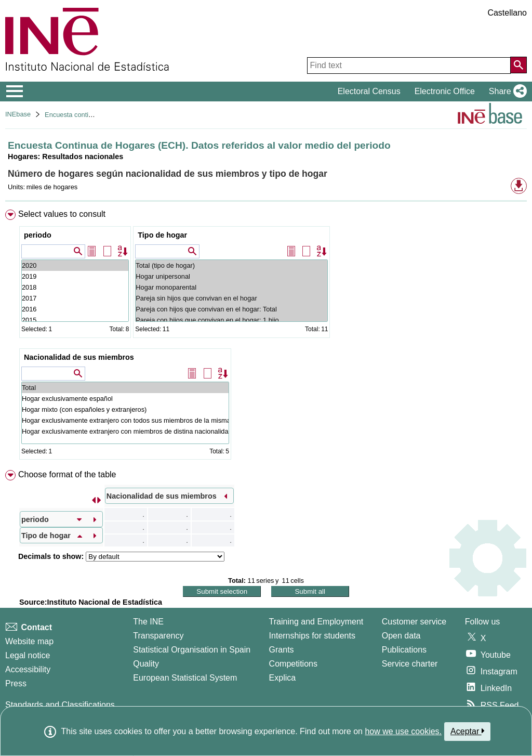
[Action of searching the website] (518, 65)
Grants (282, 650)
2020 (75, 265)
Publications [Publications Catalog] (404, 650)
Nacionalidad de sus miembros (79, 357)
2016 (75, 309)
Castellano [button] (507, 13)
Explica (283, 678)
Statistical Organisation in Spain (192, 650)
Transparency (158, 636)
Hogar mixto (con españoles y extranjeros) (125, 409)
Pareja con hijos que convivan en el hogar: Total (231, 309)
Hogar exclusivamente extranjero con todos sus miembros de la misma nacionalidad (125, 420)
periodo (38, 235)
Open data (401, 636)
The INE (148, 622)
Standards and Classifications (60, 705)
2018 (75, 287)
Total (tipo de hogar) (231, 265)
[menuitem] (266, 337)
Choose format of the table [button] (67, 474)
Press (16, 683)
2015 (75, 320)
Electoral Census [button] (369, 91)
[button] (506, 92)
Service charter (410, 664)
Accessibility (28, 669)
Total (125, 388)
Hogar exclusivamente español (125, 399)
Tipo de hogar (162, 235)
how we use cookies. (403, 731)
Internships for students (312, 636)
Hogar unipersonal (231, 276)
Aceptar (467, 731)
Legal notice (28, 655)
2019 (75, 276)
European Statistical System (185, 678)
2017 (75, 298)
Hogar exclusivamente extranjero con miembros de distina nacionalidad (125, 431)
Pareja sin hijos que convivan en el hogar (231, 298)
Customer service (414, 622)
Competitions (293, 664)
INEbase (18, 114)
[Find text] (409, 66)
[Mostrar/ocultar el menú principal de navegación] (15, 92)
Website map (29, 641)
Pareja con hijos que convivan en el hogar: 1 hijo (231, 320)
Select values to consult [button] (62, 214)
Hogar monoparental (231, 287)
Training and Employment (316, 622)
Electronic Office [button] (445, 91)
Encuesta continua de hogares (90, 115)
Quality (146, 664)
